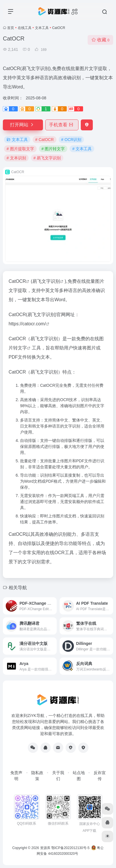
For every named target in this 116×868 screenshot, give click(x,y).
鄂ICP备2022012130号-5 (70, 848)
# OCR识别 (71, 140)
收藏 (100, 40)
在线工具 (25, 28)
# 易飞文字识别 (47, 158)
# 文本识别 (16, 158)
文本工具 (42, 28)
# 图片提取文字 (20, 149)
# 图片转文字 (53, 149)
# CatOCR (45, 140)
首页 (11, 28)
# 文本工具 (82, 149)
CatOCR (17, 281)
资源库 (45, 848)
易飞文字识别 (46, 281)
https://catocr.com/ (27, 324)
